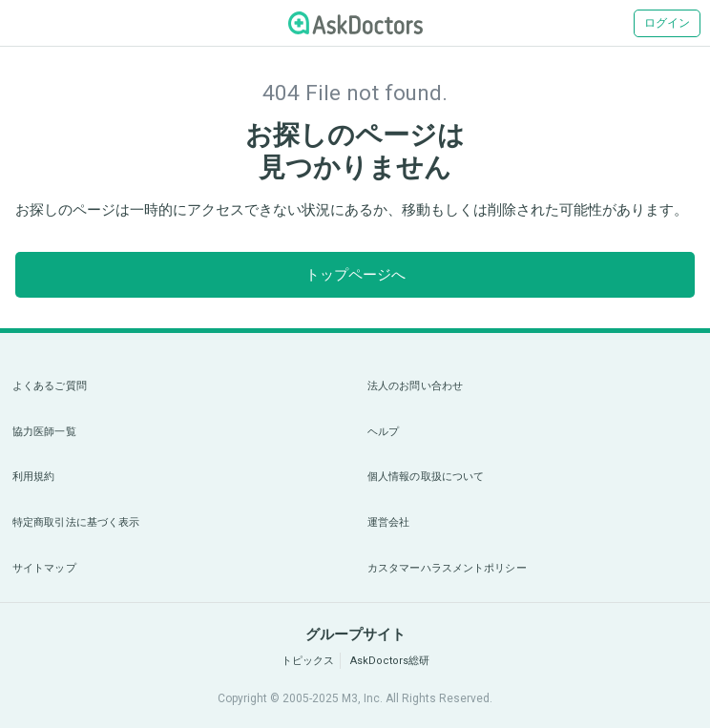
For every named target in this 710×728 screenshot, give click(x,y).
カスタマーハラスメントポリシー (447, 568)
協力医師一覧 (44, 432)
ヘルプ (383, 432)
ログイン (667, 23)
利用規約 (33, 477)
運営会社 (388, 522)
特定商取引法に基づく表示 (76, 522)
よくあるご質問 (50, 386)
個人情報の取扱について (426, 477)
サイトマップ (44, 568)
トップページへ (355, 275)
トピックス (308, 661)
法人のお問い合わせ (415, 386)
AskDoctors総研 (390, 661)
